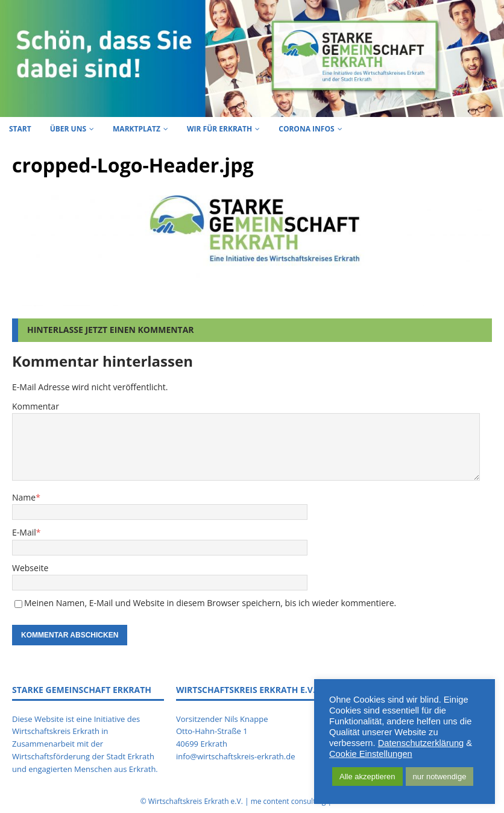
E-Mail (24, 532)
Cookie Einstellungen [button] (371, 754)
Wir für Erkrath (219, 129)
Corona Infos (306, 129)
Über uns (68, 129)
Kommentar (36, 406)
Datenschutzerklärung (421, 743)
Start (20, 129)
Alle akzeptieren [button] (367, 777)
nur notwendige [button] (440, 777)
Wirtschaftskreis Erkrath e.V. (196, 801)
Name (24, 497)
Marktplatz (137, 129)
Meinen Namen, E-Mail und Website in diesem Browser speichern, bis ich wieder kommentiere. (210, 603)
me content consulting (288, 801)
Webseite (30, 568)
